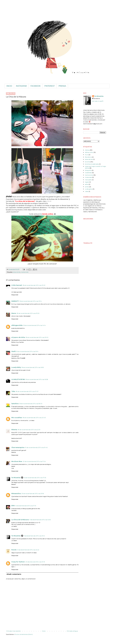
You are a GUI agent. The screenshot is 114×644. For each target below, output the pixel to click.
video (87, 191)
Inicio (44, 631)
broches (87, 162)
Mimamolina (16, 494)
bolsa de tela (17, 272)
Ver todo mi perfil (98, 101)
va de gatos (89, 189)
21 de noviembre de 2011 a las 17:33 (35, 478)
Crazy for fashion (18, 562)
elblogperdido (17, 325)
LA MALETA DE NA (18, 379)
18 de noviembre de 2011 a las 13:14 (31, 301)
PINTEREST (50, 86)
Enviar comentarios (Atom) (24, 634)
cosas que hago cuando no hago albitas (95, 167)
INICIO (9, 86)
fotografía (88, 170)
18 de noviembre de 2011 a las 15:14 (27, 351)
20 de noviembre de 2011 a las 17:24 (34, 461)
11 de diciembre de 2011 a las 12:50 (40, 520)
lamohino (15, 404)
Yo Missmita (16, 478)
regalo (87, 182)
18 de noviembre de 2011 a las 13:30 (28, 313)
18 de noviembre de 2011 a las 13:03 (34, 285)
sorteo (87, 187)
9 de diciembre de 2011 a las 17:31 (26, 506)
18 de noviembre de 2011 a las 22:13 (29, 430)
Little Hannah (17, 285)
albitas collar (89, 152)
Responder (15, 295)
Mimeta (14, 430)
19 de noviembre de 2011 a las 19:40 (36, 447)
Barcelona (88, 157)
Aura (87, 155)
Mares (14, 313)
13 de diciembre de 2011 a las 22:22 (28, 550)
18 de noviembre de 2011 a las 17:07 (27, 391)
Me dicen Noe (17, 461)
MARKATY (15, 301)
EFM (13, 506)
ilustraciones (25, 272)
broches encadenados (92, 164)
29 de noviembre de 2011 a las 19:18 (33, 494)
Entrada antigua (72, 631)
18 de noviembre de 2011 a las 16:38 (37, 379)
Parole (14, 550)
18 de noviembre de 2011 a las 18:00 (31, 404)
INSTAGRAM (21, 86)
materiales (88, 177)
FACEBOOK (36, 86)
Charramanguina (18, 447)
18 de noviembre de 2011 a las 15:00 (37, 337)
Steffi (14, 351)
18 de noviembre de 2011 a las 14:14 (34, 325)
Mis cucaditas (17, 418)
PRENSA (62, 86)
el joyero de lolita (18, 337)
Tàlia (13, 391)
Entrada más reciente (14, 631)
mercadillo (88, 180)
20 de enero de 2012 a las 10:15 (35, 562)
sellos (87, 184)
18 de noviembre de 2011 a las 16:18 (33, 367)
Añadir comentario (14, 574)
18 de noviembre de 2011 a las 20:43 (34, 418)
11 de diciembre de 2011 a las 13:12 (34, 536)
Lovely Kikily (16, 367)
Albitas (87, 150)
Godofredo (88, 173)
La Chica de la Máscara (20, 520)
